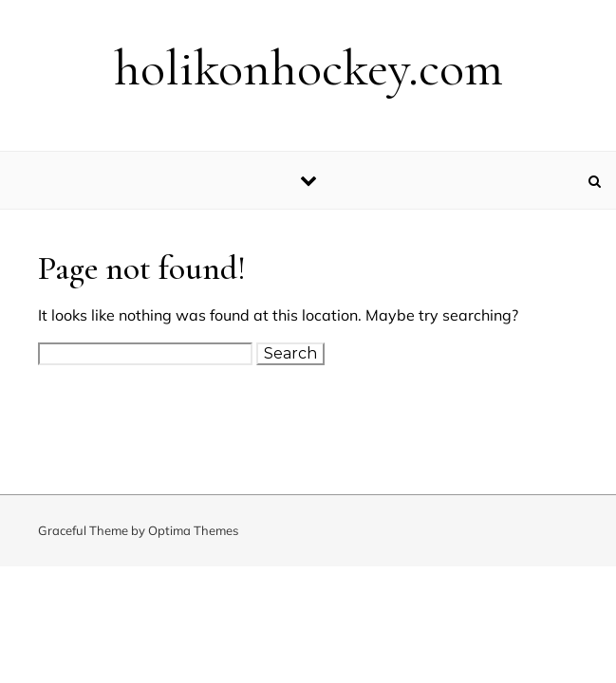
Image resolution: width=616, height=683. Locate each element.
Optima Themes (193, 530)
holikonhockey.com (308, 68)
